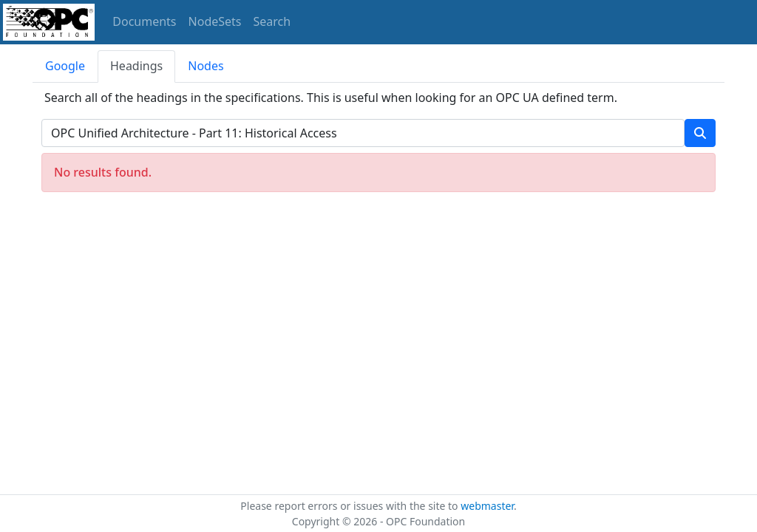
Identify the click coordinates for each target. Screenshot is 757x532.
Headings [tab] (136, 66)
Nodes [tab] (206, 66)
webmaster (487, 506)
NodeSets (215, 21)
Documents (144, 21)
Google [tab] (65, 66)
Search (272, 21)
